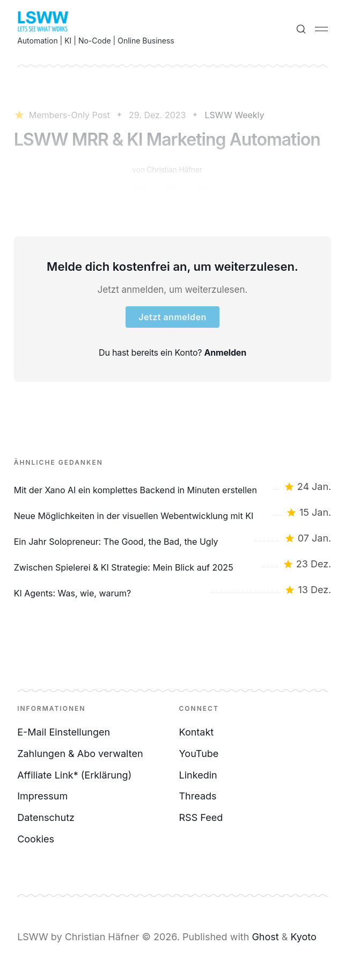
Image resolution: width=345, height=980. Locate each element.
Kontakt (197, 732)
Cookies (36, 839)
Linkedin (198, 775)
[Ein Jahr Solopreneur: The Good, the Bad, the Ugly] (173, 538)
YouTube (199, 754)
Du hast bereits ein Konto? (172, 352)
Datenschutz (46, 817)
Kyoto (303, 937)
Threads (198, 796)
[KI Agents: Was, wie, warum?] (173, 590)
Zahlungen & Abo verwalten (80, 754)
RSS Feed (201, 817)
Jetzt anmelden (172, 317)
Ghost (265, 937)
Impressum (42, 796)
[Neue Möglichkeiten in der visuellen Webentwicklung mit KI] (173, 513)
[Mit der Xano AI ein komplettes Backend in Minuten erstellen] (173, 487)
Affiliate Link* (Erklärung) (74, 775)
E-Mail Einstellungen (64, 732)
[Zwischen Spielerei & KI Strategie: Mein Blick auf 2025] (173, 564)
